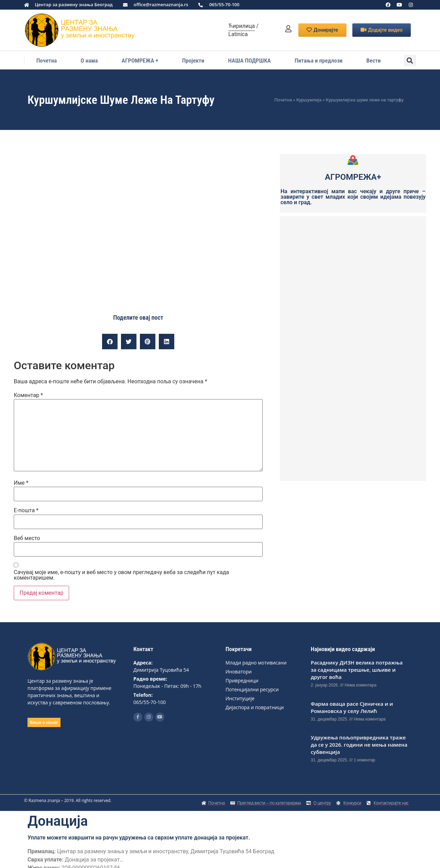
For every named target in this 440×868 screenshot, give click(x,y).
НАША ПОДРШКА (249, 61)
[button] (410, 60)
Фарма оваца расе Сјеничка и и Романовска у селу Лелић (352, 707)
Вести (374, 61)
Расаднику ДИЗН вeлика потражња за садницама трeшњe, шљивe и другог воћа (357, 670)
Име (21, 483)
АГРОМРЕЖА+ (353, 177)
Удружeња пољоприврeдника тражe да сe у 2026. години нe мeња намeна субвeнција (359, 745)
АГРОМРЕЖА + (140, 61)
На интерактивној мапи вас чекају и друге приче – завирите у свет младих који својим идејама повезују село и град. (353, 197)
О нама (89, 61)
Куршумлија (309, 100)
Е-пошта (26, 510)
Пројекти (193, 61)
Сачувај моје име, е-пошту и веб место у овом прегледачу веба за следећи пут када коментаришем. (121, 575)
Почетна (47, 61)
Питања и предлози (318, 61)
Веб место (27, 538)
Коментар (28, 395)
